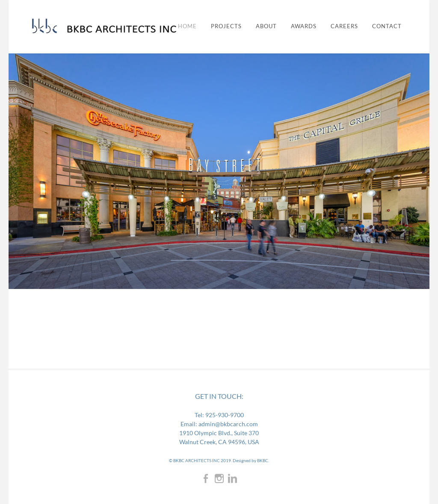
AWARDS (304, 26)
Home (187, 26)
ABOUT (266, 26)
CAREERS (344, 26)
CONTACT (387, 26)
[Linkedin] (232, 478)
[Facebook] (206, 478)
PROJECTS (226, 26)
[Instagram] (219, 478)
